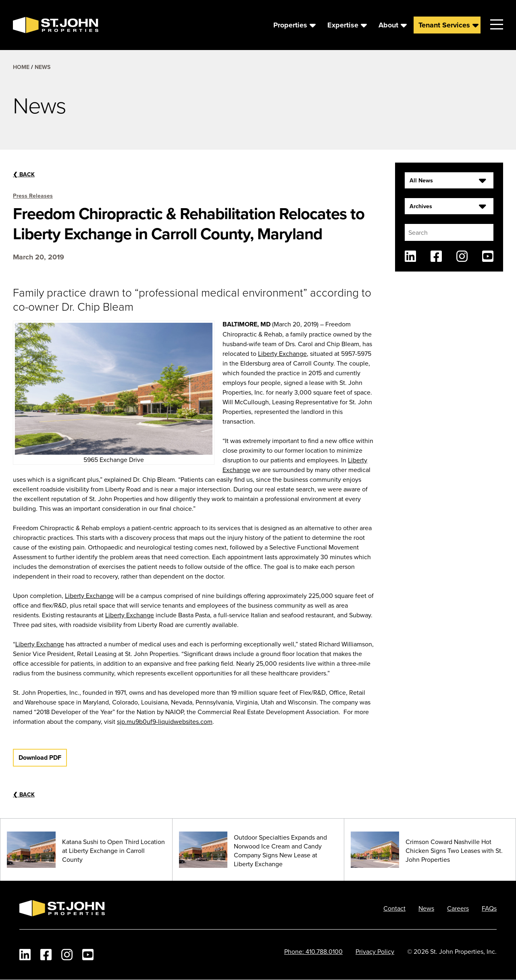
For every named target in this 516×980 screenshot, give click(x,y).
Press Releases (33, 196)
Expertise (343, 25)
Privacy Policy (375, 951)
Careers (458, 908)
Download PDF (40, 757)
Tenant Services (444, 25)
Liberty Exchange (282, 353)
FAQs (489, 908)
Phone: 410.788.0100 (313, 951)
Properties (290, 25)
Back (24, 174)
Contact (394, 908)
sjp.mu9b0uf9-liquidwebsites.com (165, 721)
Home (21, 67)
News (43, 67)
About (388, 25)
